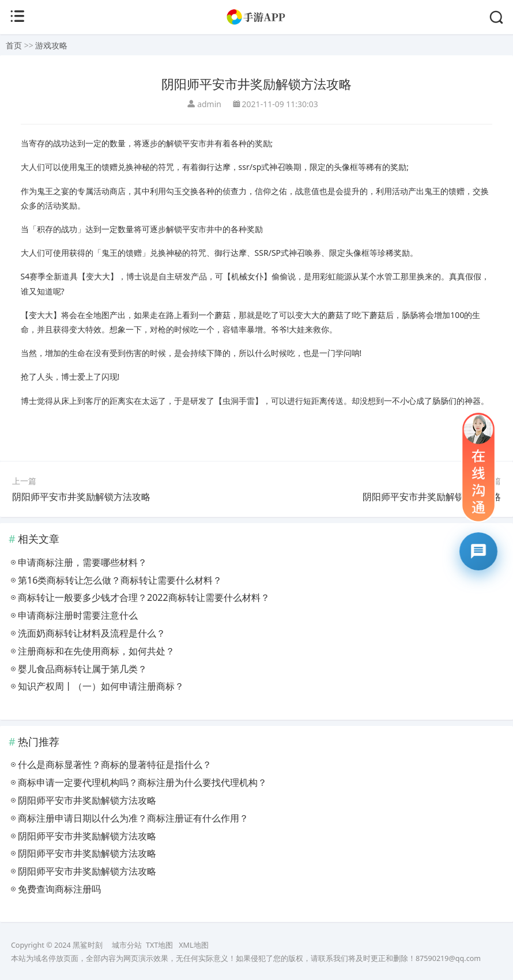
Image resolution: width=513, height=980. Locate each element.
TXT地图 (159, 945)
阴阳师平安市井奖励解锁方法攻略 (81, 497)
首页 (14, 45)
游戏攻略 (51, 45)
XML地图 (193, 945)
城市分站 (127, 945)
